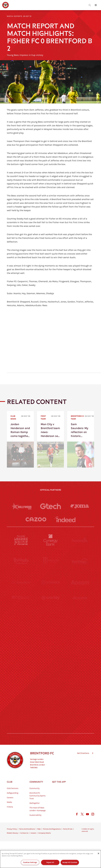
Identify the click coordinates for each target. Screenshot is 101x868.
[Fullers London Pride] (21, 540)
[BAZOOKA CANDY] (21, 561)
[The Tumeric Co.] (50, 710)
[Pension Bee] (80, 540)
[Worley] (50, 604)
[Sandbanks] (21, 688)
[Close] (98, 853)
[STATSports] (21, 604)
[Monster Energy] (50, 561)
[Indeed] (65, 519)
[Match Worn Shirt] (50, 667)
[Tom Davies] (80, 688)
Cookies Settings (30, 862)
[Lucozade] (80, 710)
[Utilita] (21, 646)
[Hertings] (80, 561)
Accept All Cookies (70, 862)
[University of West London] (21, 625)
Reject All (50, 862)
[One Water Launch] (80, 646)
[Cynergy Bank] (50, 540)
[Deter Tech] (21, 582)
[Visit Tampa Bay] (50, 625)
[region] (50, 859)
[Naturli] (50, 646)
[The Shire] (50, 688)
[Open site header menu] (96, 5)
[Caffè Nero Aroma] (50, 731)
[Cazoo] (36, 519)
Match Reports (15, 16)
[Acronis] (80, 604)
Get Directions (83, 765)
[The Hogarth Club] (21, 710)
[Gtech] (50, 506)
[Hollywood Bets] (21, 506)
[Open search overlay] (90, 5)
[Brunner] (21, 667)
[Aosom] (80, 582)
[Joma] (80, 506)
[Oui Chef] (80, 667)
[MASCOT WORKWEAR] (80, 625)
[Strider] (50, 582)
